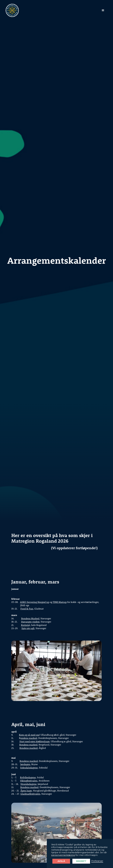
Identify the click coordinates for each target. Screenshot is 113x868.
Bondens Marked (30, 618)
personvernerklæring (63, 855)
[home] (12, 10)
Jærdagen (25, 764)
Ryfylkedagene (28, 777)
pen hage (27, 790)
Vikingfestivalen (29, 781)
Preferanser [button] (97, 861)
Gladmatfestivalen (30, 794)
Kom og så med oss (29, 735)
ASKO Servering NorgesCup (35, 602)
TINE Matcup (60, 602)
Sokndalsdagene (29, 768)
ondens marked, (29, 738)
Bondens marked (28, 745)
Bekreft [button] (81, 861)
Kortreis (25, 625)
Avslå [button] (61, 861)
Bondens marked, (30, 787)
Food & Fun (27, 609)
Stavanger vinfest (30, 622)
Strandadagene (28, 784)
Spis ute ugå (28, 628)
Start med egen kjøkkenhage (35, 741)
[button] (103, 10)
